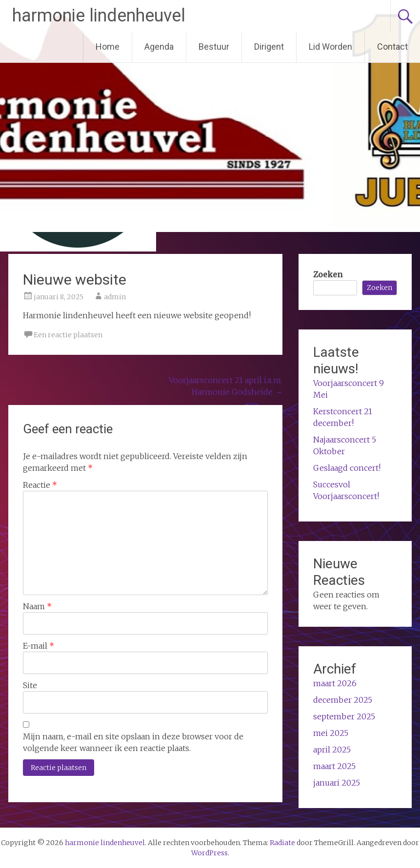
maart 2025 (334, 766)
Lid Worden (330, 47)
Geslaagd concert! (347, 468)
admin (115, 297)
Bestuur (214, 47)
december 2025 (343, 700)
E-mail (39, 646)
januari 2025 (337, 783)
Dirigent (269, 47)
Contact (392, 47)
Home (108, 47)
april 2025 (332, 750)
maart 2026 (335, 683)
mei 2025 (331, 733)
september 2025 (344, 716)
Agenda (159, 47)
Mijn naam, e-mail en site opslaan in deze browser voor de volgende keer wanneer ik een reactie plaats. (133, 742)
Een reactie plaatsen (68, 335)
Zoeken (328, 274)
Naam (37, 606)
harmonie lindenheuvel (99, 16)
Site (30, 685)
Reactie (40, 485)
